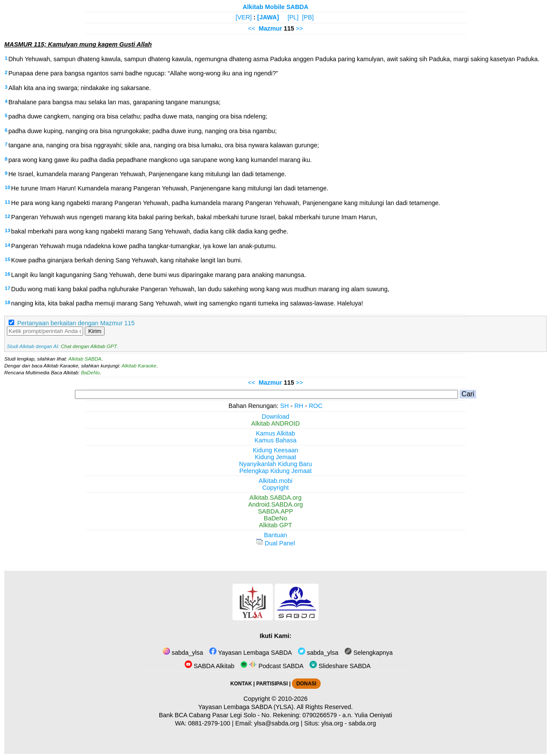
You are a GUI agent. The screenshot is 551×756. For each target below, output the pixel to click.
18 (8, 302)
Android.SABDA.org (275, 504)
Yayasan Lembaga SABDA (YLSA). (247, 707)
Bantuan (275, 535)
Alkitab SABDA (85, 359)
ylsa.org (332, 723)
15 (8, 259)
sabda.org (362, 723)
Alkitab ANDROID (276, 423)
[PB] (308, 17)
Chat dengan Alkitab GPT (89, 346)
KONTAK (241, 684)
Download (275, 417)
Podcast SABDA (272, 666)
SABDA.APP (275, 511)
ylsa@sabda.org (276, 723)
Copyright (275, 488)
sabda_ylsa (183, 653)
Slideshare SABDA (340, 666)
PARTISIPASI (272, 684)
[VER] (244, 17)
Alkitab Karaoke (139, 366)
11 (8, 202)
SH (285, 406)
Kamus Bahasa (275, 440)
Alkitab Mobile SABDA (276, 7)
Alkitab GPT (276, 525)
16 (8, 274)
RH (299, 406)
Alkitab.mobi (275, 481)
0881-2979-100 (209, 723)
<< (252, 28)
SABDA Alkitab (209, 666)
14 (8, 245)
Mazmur (270, 28)
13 (8, 230)
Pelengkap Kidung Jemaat (275, 471)
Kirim (95, 331)
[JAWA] (268, 17)
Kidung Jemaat (275, 457)
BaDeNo (90, 373)
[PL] (293, 17)
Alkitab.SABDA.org (276, 498)
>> (299, 28)
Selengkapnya (368, 653)
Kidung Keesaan (275, 450)
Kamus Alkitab (275, 433)
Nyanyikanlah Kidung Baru (275, 464)
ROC (316, 406)
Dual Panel (275, 543)
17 (8, 288)
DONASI (306, 684)
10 (8, 187)
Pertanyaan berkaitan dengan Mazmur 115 (76, 323)
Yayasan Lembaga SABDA (251, 653)
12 (8, 216)
